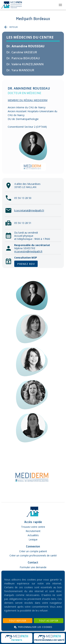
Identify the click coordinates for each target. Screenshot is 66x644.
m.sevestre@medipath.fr (28, 251)
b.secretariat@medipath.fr (29, 210)
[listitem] (33, 46)
